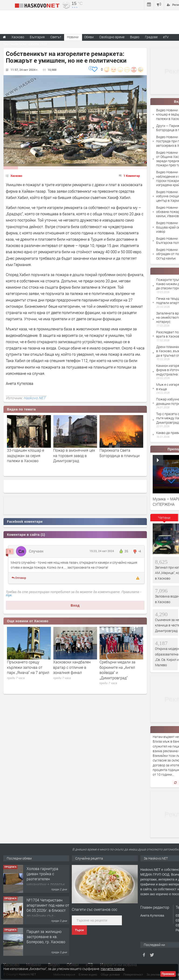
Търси (79, 930)
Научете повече (112, 969)
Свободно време (112, 37)
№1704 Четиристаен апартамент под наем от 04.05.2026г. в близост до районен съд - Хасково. (48, 942)
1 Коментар (132, 176)
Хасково (16, 176)
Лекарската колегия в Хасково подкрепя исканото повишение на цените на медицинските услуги (28, 672)
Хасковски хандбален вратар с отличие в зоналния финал (118, 667)
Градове (151, 37)
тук (9, 595)
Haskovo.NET (34, 398)
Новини (73, 37)
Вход (75, 605)
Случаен (36, 551)
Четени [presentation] (164, 517)
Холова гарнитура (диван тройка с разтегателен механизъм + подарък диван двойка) (46, 910)
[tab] (164, 519)
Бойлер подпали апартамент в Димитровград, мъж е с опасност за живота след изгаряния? (29, 461)
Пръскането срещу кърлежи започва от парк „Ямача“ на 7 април (74, 667)
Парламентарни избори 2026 (25, 44)
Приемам (168, 974)
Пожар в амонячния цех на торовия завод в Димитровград (120, 455)
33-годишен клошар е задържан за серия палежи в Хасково (72, 455)
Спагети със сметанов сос (95, 909)
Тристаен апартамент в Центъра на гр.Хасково (47, 871)
